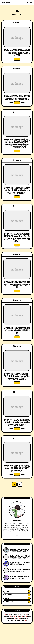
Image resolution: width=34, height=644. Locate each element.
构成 (28, 614)
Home (14, 14)
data (29, 616)
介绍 (20, 616)
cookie (7, 616)
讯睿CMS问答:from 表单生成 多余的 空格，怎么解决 (20, 577)
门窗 (16, 616)
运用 (12, 620)
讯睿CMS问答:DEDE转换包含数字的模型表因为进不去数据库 (20, 550)
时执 (11, 614)
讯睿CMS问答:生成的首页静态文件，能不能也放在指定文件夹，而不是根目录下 (17, 190)
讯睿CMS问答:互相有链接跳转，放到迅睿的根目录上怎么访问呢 (17, 53)
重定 (24, 614)
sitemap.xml (24, 618)
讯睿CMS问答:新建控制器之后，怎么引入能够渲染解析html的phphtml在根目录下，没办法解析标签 (17, 143)
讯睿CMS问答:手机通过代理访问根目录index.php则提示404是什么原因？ (17, 376)
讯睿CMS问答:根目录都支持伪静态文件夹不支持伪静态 (17, 97)
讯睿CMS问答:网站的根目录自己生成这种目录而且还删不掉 (17, 285)
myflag (18, 620)
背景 (24, 616)
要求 (27, 620)
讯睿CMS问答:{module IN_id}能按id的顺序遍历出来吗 (20, 564)
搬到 (15, 614)
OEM (8, 620)
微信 (17, 618)
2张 (23, 620)
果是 (7, 614)
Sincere (17, 521)
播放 (12, 616)
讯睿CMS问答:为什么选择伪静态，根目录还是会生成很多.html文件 (17, 468)
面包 (20, 614)
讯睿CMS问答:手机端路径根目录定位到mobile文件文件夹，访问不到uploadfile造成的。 (17, 238)
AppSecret (10, 618)
